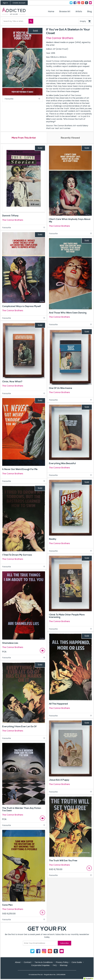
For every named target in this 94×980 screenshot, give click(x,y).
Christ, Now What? (12, 382)
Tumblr (87, 3)
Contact (90, 3)
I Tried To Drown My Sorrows (17, 555)
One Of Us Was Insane (61, 388)
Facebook (75, 3)
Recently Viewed (70, 138)
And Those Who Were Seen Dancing (68, 313)
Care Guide (77, 962)
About (18, 962)
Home (51, 11)
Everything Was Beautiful (62, 464)
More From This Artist (24, 138)
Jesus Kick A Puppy (59, 780)
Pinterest (83, 3)
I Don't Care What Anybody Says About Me (70, 221)
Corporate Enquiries (40, 966)
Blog (90, 11)
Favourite (22, 99)
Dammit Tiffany (10, 216)
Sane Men (7, 905)
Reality (53, 539)
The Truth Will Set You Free (63, 861)
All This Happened (58, 704)
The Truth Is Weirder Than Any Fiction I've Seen (22, 810)
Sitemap (64, 966)
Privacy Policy (62, 962)
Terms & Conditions (44, 962)
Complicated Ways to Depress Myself (22, 307)
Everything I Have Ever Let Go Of (19, 727)
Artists (79, 11)
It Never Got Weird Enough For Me (20, 470)
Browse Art (65, 11)
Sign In (5, 3)
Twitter (71, 3)
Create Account (19, 3)
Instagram (79, 3)
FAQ (55, 966)
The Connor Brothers (60, 38)
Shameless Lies (10, 643)
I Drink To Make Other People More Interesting (67, 616)
